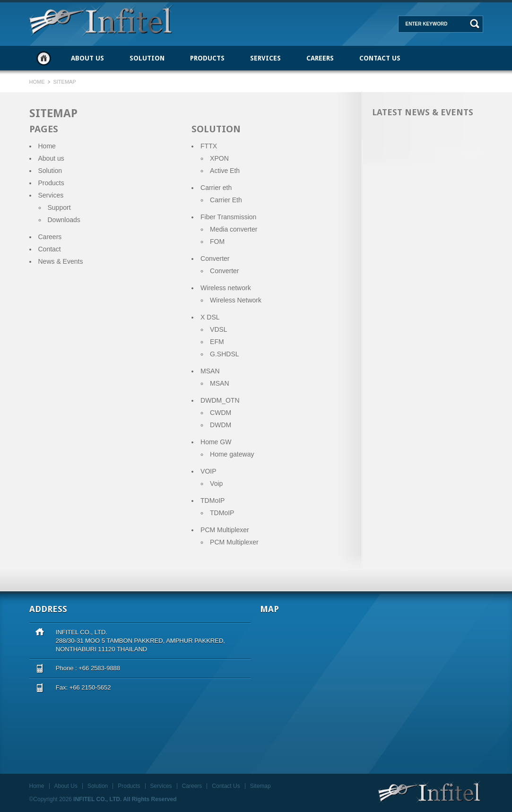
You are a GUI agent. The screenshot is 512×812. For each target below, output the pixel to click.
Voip (216, 484)
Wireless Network (236, 300)
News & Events (61, 261)
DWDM (221, 425)
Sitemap (260, 786)
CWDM (221, 413)
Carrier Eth (226, 200)
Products (207, 58)
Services (265, 58)
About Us (87, 58)
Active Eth (225, 171)
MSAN (219, 383)
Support (59, 207)
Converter (224, 271)
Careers (320, 58)
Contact (50, 249)
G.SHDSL (224, 354)
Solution (147, 58)
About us (51, 158)
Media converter (234, 229)
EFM (217, 342)
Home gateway (232, 454)
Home (44, 58)
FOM (217, 242)
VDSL (219, 329)
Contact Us (380, 58)
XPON (219, 158)
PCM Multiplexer (234, 542)
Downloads (64, 220)
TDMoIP (222, 513)
